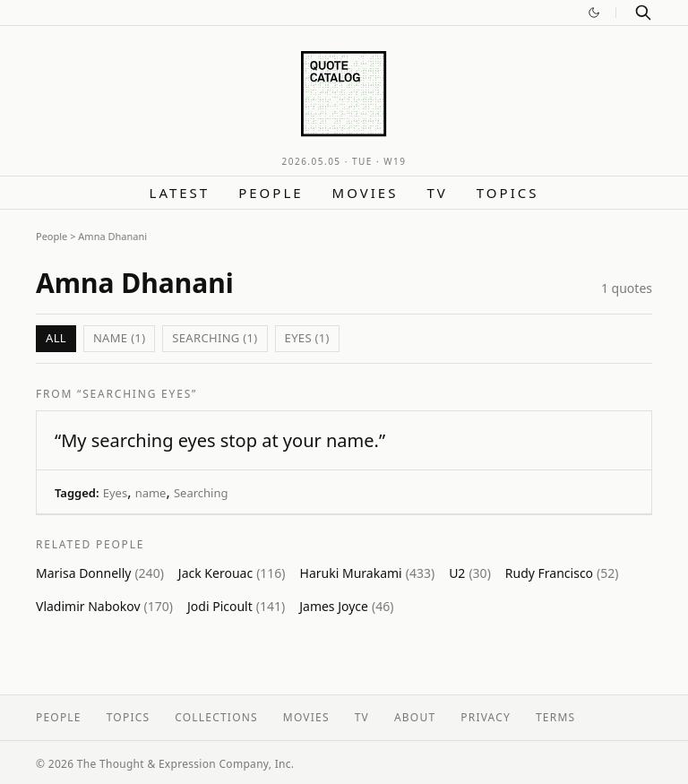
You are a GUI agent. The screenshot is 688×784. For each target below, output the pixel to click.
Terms (555, 717)
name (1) (119, 338)
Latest (180, 193)
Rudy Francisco (562, 573)
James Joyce (346, 606)
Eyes (115, 493)
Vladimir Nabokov (104, 606)
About (415, 717)
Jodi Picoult (236, 606)
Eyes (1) (307, 338)
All (56, 338)
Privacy (486, 717)
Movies (365, 193)
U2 (470, 573)
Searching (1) (215, 338)
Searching (201, 493)
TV (437, 193)
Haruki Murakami (368, 573)
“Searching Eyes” (137, 394)
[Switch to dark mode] (594, 13)
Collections (216, 717)
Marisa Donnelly (100, 573)
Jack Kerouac (232, 573)
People (271, 193)
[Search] (643, 13)
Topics (508, 193)
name (151, 493)
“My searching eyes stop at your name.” (220, 440)
